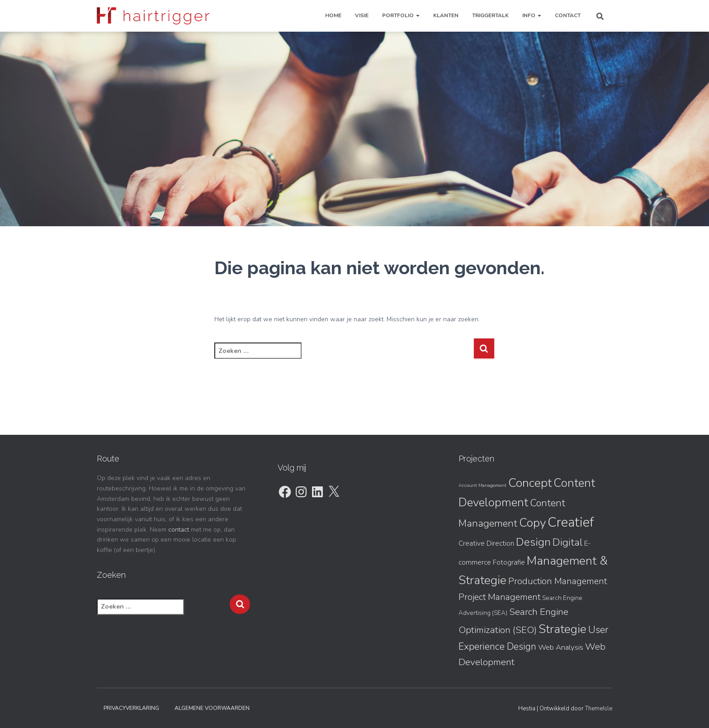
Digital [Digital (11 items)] (567, 542)
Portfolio (401, 15)
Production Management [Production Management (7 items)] (558, 581)
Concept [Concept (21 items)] (530, 483)
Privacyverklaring (131, 708)
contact (179, 530)
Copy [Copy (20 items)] (532, 523)
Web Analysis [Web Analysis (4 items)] (561, 647)
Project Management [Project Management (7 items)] (499, 597)
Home (333, 15)
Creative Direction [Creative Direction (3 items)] (486, 543)
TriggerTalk (490, 15)
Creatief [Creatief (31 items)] (571, 522)
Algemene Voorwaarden (212, 708)
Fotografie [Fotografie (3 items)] (509, 562)
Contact (568, 15)
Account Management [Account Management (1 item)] (482, 485)
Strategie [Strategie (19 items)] (562, 629)
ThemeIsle (599, 709)
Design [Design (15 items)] (533, 542)
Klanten (446, 15)
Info (532, 15)
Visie (362, 15)
